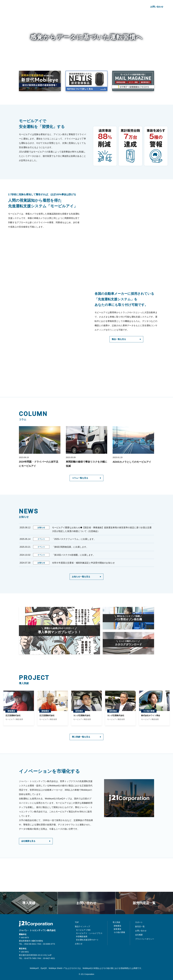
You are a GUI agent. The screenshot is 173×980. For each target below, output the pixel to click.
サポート (122, 7)
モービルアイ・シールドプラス (89, 933)
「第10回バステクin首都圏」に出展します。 (74, 556)
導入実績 (81, 7)
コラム (109, 7)
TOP (77, 922)
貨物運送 (117, 926)
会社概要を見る (29, 855)
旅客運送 (117, 929)
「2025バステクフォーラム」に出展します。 (74, 540)
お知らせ (96, 7)
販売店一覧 (140, 926)
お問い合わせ (157, 7)
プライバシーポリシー (145, 939)
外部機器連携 (82, 936)
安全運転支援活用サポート (87, 940)
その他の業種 (119, 932)
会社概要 (136, 7)
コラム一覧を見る (81, 478)
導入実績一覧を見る (82, 750)
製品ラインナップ (63, 7)
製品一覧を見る (120, 339)
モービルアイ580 (83, 930)
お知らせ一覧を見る (82, 578)
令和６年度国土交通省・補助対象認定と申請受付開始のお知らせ (84, 564)
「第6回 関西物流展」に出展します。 (70, 548)
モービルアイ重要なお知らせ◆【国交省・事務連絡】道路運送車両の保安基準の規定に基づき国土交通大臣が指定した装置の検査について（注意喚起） (102, 530)
